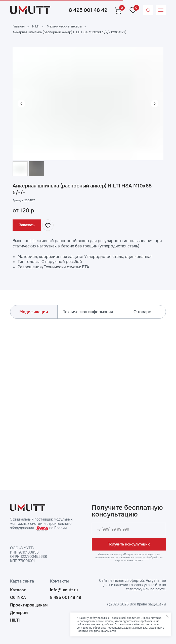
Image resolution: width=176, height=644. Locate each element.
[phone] (129, 529)
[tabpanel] (88, 397)
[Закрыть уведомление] (167, 616)
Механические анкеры (64, 26)
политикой (142, 557)
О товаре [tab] (142, 312)
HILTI (36, 26)
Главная (19, 26)
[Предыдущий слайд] (21, 104)
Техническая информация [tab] (88, 312)
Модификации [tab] (34, 312)
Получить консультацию (129, 544)
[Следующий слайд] (155, 104)
